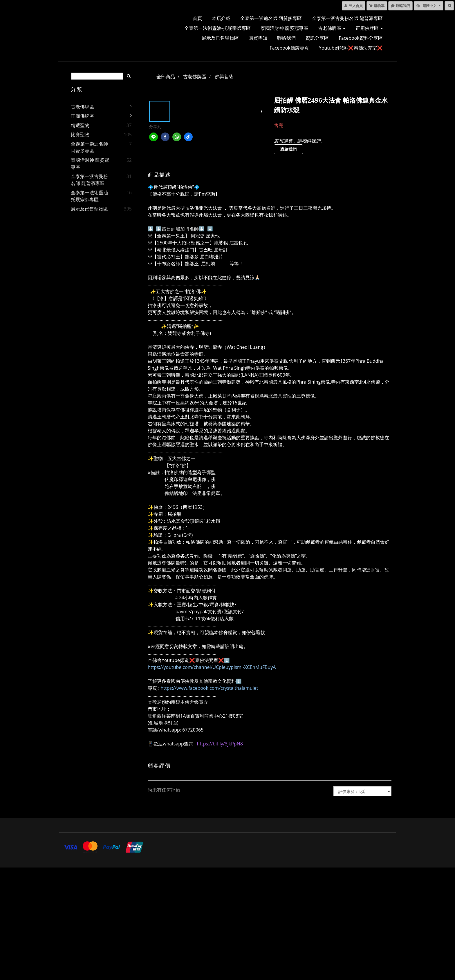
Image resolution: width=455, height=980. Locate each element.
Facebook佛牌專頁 (289, 48)
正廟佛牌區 (369, 28)
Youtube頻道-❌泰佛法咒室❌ (351, 48)
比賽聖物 (80, 135)
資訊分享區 (317, 38)
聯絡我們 (286, 38)
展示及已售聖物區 (220, 38)
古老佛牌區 (332, 28)
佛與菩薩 (224, 77)
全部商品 (166, 77)
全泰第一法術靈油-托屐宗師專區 (217, 28)
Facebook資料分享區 (361, 38)
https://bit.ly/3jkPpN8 (220, 744)
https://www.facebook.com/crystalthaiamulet (210, 688)
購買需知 (258, 38)
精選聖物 (80, 125)
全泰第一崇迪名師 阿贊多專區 (271, 18)
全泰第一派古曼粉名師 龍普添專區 (347, 18)
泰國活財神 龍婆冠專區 (284, 28)
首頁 (197, 18)
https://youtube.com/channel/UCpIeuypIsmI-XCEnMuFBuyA (212, 667)
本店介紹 (221, 18)
